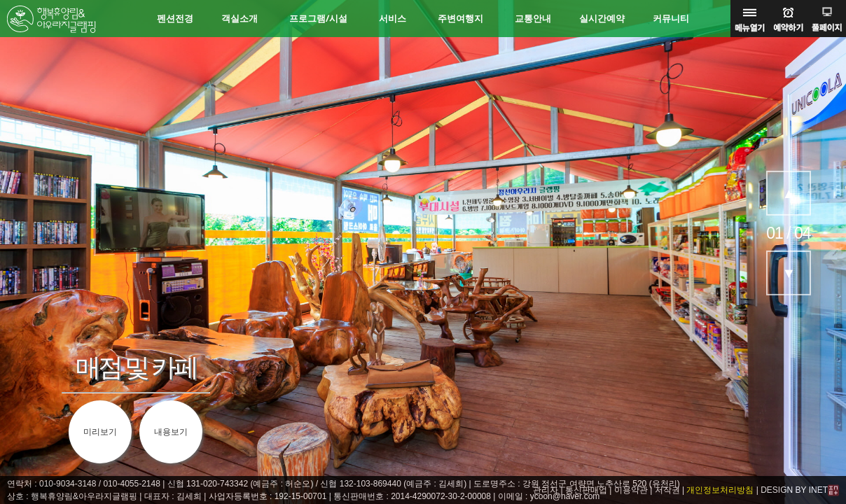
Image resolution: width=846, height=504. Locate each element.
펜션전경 (175, 19)
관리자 (546, 490)
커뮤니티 (671, 19)
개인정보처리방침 (720, 490)
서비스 (393, 19)
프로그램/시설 (318, 19)
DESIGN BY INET (794, 490)
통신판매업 (586, 490)
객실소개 (240, 19)
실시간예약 (602, 19)
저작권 (667, 490)
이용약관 (631, 490)
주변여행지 (460, 19)
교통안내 (533, 19)
